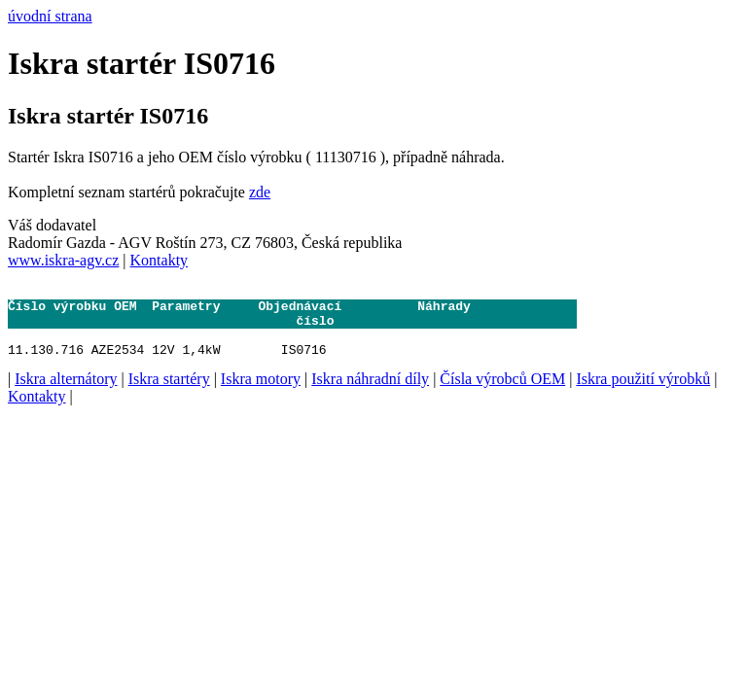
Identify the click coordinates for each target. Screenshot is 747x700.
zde (260, 192)
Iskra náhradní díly (370, 393)
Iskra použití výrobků (643, 393)
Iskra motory (261, 393)
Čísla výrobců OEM (502, 393)
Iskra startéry (169, 393)
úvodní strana (50, 16)
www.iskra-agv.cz (63, 260)
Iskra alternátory (66, 393)
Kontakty (160, 260)
